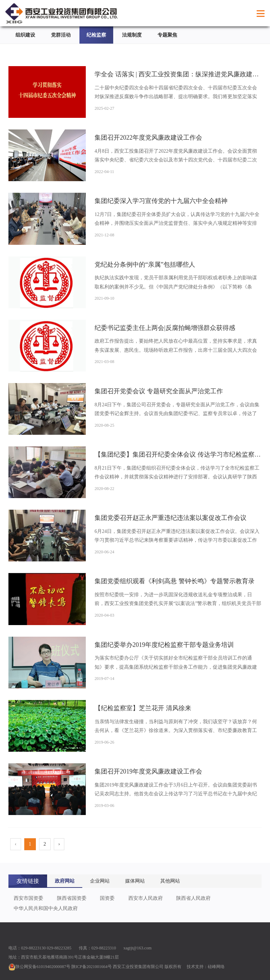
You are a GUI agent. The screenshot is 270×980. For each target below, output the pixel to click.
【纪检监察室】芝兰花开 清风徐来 (143, 708)
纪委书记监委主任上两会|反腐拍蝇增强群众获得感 (165, 328)
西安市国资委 (28, 898)
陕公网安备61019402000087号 (39, 967)
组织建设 (25, 35)
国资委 (107, 898)
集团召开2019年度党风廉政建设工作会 (148, 771)
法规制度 (132, 35)
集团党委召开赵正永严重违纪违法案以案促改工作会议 (171, 518)
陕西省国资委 (72, 898)
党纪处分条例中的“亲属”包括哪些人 (145, 265)
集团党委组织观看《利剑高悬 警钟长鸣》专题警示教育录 (175, 581)
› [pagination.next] (59, 844)
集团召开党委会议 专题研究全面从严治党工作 (159, 391)
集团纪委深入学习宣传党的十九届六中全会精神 (161, 201)
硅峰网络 (216, 967)
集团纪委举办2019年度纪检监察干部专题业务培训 (164, 645)
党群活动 (61, 35)
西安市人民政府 (146, 898)
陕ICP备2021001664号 (92, 967)
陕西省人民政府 (193, 898)
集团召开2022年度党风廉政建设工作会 (148, 138)
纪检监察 (96, 35)
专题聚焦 (167, 35)
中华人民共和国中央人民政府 (46, 908)
